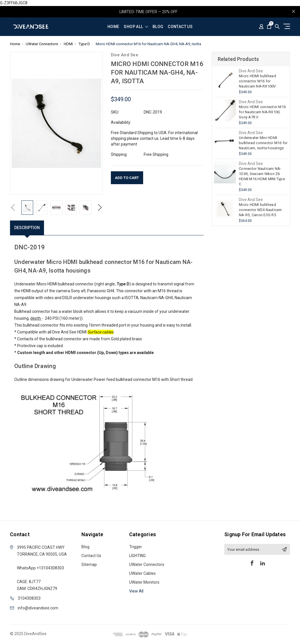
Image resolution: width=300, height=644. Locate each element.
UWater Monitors (144, 582)
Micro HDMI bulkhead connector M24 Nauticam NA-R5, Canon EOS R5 (260, 210)
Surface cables (100, 332)
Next (100, 207)
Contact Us (180, 27)
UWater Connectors (147, 565)
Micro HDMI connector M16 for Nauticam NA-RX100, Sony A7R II (262, 112)
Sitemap (89, 565)
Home (113, 27)
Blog (158, 27)
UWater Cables (142, 573)
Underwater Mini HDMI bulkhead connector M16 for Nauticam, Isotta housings (263, 143)
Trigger (136, 547)
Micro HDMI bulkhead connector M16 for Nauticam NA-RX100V (257, 81)
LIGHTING (137, 556)
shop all (136, 27)
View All (136, 591)
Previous (13, 207)
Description (27, 228)
